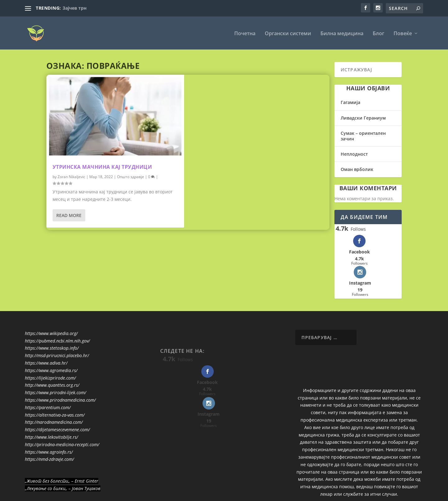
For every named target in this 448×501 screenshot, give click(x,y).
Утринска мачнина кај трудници (102, 167)
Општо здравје (131, 176)
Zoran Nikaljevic (71, 176)
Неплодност (354, 154)
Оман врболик (357, 169)
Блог (378, 33)
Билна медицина (342, 33)
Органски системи (288, 33)
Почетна (245, 33)
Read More (69, 215)
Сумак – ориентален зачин (363, 136)
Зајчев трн (75, 8)
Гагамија (350, 102)
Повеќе (403, 33)
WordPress (126, 494)
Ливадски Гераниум (363, 118)
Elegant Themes (68, 494)
